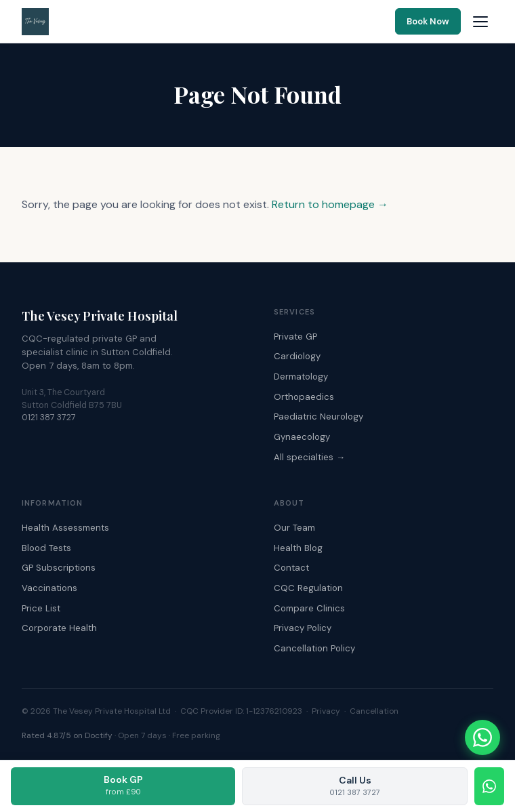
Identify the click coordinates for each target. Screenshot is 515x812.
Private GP (295, 337)
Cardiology (297, 356)
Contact (291, 568)
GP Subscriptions (59, 568)
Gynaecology (302, 437)
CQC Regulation (308, 588)
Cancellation (374, 711)
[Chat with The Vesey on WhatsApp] (482, 737)
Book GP (123, 785)
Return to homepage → (330, 204)
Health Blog (298, 548)
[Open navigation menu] (480, 22)
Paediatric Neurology (318, 417)
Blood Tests (46, 548)
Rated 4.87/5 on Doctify (67, 735)
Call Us (355, 786)
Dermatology (301, 377)
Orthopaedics (304, 397)
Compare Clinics (309, 608)
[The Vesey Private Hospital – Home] (35, 22)
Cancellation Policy (314, 648)
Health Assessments (65, 528)
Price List (41, 608)
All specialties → (309, 457)
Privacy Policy (303, 628)
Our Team (294, 528)
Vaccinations (49, 588)
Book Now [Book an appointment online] (428, 21)
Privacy (326, 711)
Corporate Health (59, 628)
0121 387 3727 (49, 418)
